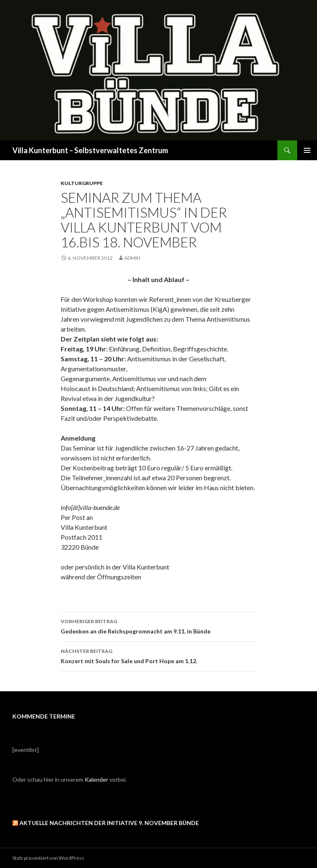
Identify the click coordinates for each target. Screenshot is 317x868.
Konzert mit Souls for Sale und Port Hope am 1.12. (158, 655)
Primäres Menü (307, 150)
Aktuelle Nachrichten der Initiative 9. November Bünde (109, 823)
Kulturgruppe (82, 183)
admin (132, 258)
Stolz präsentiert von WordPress (48, 858)
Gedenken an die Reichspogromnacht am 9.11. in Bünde (158, 626)
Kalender (96, 779)
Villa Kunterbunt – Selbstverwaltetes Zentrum (90, 150)
